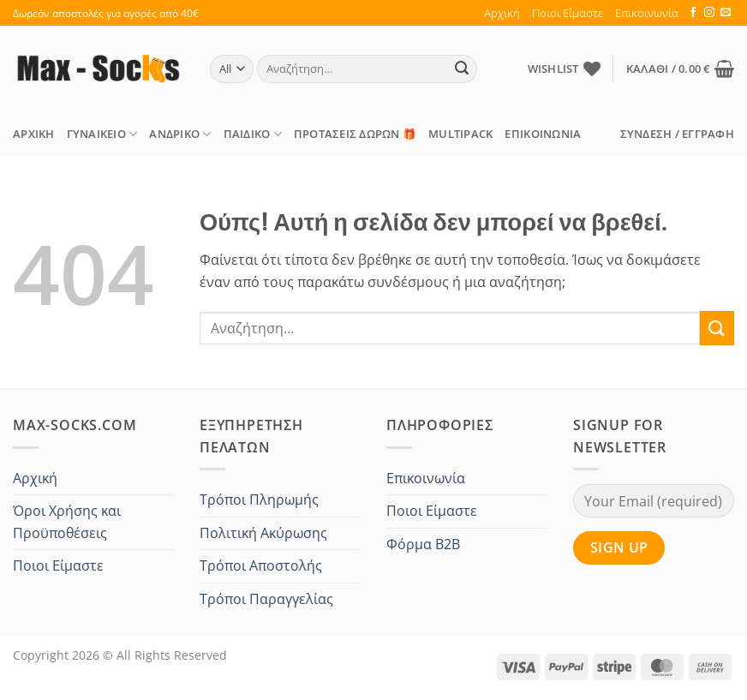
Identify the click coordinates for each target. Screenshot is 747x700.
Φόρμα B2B (423, 544)
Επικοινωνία (647, 13)
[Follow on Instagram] (709, 13)
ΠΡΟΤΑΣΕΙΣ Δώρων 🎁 (355, 134)
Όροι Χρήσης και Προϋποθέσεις (67, 522)
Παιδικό (253, 134)
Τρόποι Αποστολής (261, 565)
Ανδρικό (180, 134)
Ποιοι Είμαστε (568, 13)
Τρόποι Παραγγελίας (266, 599)
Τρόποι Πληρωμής (259, 500)
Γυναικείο (102, 134)
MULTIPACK (460, 134)
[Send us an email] (726, 13)
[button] (680, 69)
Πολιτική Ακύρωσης (263, 533)
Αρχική (502, 13)
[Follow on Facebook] (693, 13)
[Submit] (462, 69)
